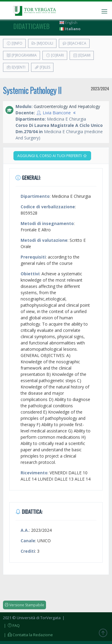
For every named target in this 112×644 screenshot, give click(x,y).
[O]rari (55, 55)
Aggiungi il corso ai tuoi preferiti (52, 156)
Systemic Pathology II (32, 90)
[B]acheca (74, 43)
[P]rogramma (22, 55)
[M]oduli (42, 43)
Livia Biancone (57, 113)
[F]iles (42, 67)
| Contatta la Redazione (28, 635)
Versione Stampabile (24, 605)
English (68, 23)
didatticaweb (32, 26)
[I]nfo (14, 43)
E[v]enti (16, 67)
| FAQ (11, 625)
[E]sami (82, 55)
